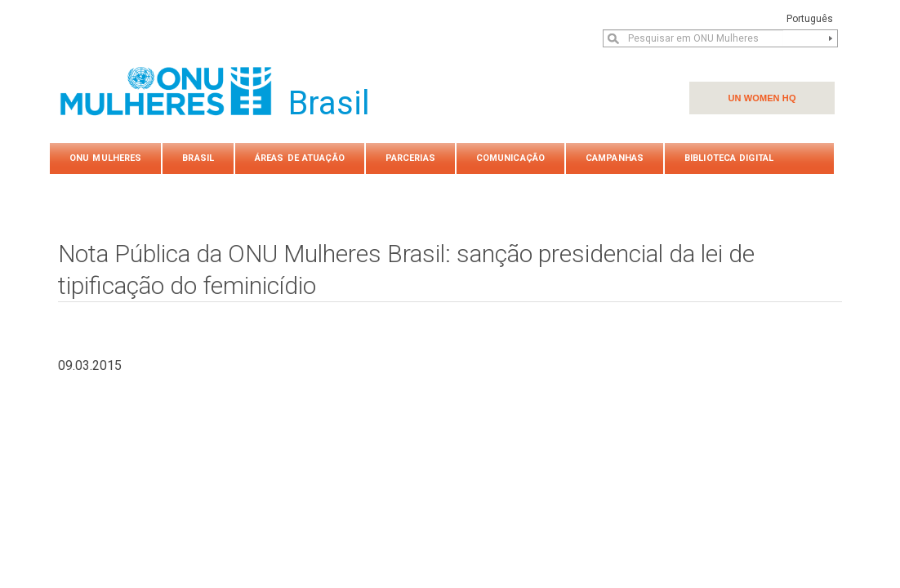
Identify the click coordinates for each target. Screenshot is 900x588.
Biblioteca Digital (729, 158)
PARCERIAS (410, 158)
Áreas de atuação (300, 158)
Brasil (198, 158)
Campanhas (615, 158)
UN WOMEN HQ (762, 98)
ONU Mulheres (105, 158)
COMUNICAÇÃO (510, 158)
